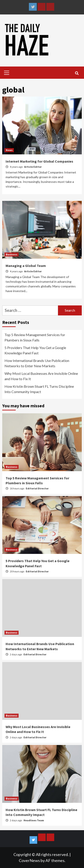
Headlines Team (34, 820)
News (9, 150)
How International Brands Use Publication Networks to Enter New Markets (37, 363)
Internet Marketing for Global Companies (39, 161)
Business (12, 254)
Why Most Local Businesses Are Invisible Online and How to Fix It (41, 376)
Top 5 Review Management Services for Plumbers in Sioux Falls (35, 337)
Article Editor (33, 167)
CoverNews (29, 860)
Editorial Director (37, 488)
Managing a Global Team (26, 266)
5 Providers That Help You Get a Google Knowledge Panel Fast (35, 350)
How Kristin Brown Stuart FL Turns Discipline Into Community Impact (39, 389)
